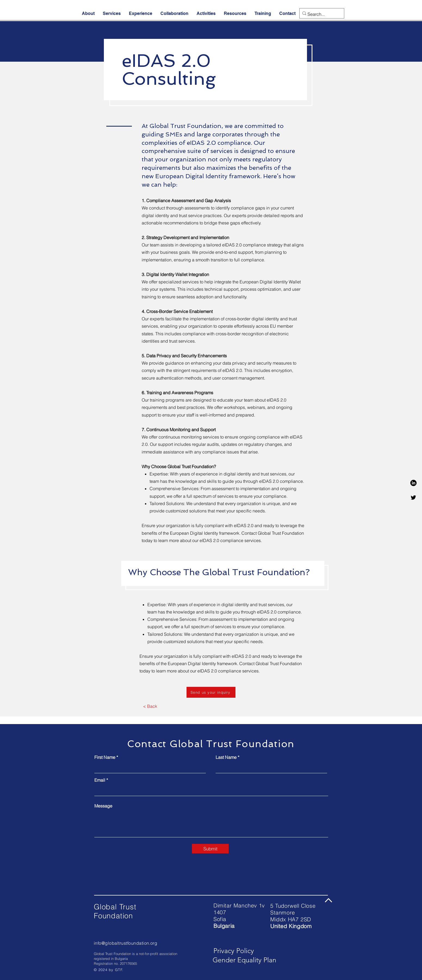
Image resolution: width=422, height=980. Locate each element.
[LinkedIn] (413, 483)
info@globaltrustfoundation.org (125, 943)
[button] (88, 13)
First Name (105, 757)
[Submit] (210, 849)
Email (100, 780)
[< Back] (150, 706)
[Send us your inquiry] (211, 692)
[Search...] (320, 14)
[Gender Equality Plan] (244, 960)
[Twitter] (413, 497)
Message (103, 806)
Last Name (226, 757)
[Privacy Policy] (234, 951)
